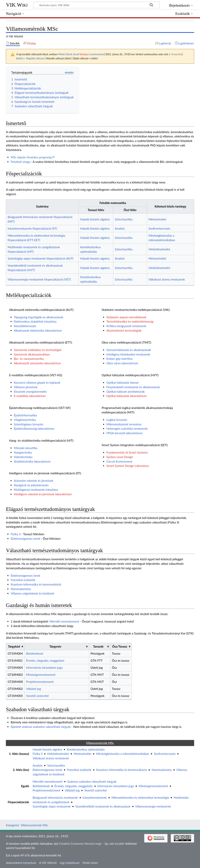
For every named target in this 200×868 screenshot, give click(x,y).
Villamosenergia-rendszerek (153, 806)
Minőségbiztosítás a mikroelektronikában (123, 754)
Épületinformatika (25, 415)
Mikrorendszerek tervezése (124, 424)
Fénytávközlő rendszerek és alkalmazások (133, 387)
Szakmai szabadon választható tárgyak (92, 781)
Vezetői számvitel (37, 696)
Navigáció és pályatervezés (31, 485)
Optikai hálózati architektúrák (126, 392)
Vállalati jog (34, 689)
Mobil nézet (90, 863)
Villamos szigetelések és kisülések (33, 593)
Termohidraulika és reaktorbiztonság (130, 321)
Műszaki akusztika (26, 448)
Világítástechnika (25, 420)
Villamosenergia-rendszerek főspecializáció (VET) (39, 279)
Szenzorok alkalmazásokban (32, 354)
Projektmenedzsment (40, 682)
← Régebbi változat (34, 58)
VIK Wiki (17, 5)
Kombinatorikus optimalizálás (86, 749)
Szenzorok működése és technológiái (38, 350)
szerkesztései (97, 54)
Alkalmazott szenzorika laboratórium (37, 363)
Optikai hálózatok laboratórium (127, 396)
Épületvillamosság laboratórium (34, 429)
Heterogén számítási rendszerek (127, 429)
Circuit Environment (119, 461)
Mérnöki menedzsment (64, 621)
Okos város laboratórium (122, 363)
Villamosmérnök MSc (34, 825)
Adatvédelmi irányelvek (21, 863)
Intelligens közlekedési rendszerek (128, 354)
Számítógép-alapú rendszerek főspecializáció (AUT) (41, 258)
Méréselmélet (157, 219)
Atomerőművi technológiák (124, 330)
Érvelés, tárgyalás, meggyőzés (45, 660)
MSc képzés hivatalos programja (31, 157)
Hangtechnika (23, 452)
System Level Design (120, 457)
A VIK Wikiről (48, 863)
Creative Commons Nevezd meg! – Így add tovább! (92, 844)
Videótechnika (23, 457)
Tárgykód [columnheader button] (14, 646)
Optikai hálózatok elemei (122, 383)
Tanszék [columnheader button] (98, 646)
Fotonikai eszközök (23, 580)
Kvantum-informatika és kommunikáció (36, 584)
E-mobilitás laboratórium (30, 396)
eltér (19, 58)
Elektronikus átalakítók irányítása (35, 321)
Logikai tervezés (117, 420)
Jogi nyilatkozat (70, 863)
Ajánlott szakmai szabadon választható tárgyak (41, 727)
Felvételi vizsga (21, 162)
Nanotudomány (21, 589)
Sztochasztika (124, 219)
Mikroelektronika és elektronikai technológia (140, 798)
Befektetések (35, 653)
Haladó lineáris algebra (95, 219)
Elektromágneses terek (25, 539)
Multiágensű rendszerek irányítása (36, 490)
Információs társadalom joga (44, 668)
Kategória (12, 825)
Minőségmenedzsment (41, 675)
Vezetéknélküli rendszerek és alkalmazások (103, 806)
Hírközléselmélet (159, 249)
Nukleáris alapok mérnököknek (126, 317)
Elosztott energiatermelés (30, 392)
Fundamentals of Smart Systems (127, 452)
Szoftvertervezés (159, 228)
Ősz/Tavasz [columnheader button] (120, 646)
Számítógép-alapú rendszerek (52, 806)
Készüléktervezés (25, 326)
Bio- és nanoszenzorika (29, 359)
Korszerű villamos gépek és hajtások (37, 383)
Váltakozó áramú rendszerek (167, 279)
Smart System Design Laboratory (128, 466)
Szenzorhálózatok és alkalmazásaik (129, 350)
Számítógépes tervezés (29, 424)
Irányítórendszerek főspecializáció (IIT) (32, 228)
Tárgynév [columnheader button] (55, 646)
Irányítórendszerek (95, 798)
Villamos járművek (26, 387)
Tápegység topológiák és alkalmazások (39, 317)
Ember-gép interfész (120, 359)
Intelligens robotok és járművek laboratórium (43, 494)
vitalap (84, 54)
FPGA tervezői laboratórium (125, 433)
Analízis (120, 228)
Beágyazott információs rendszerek (55, 798)
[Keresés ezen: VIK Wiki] (96, 5)
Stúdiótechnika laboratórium (32, 461)
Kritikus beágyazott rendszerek (126, 326)
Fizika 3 (16, 534)
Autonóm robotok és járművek (34, 481)
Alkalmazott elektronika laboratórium (38, 330)
